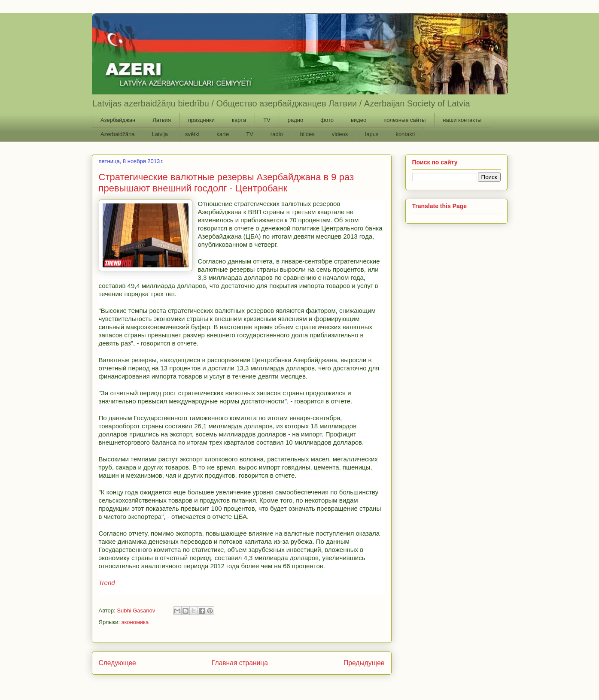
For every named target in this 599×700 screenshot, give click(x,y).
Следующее (117, 663)
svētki (192, 134)
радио (296, 120)
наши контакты (462, 120)
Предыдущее (364, 663)
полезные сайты (404, 120)
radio (277, 134)
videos (340, 134)
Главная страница (240, 663)
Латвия (162, 120)
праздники (201, 120)
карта (239, 120)
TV (267, 120)
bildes (307, 134)
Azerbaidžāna (118, 134)
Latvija (160, 134)
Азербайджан (118, 120)
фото (327, 120)
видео (359, 120)
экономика (135, 622)
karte (223, 134)
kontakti (405, 134)
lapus (372, 134)
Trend (107, 583)
